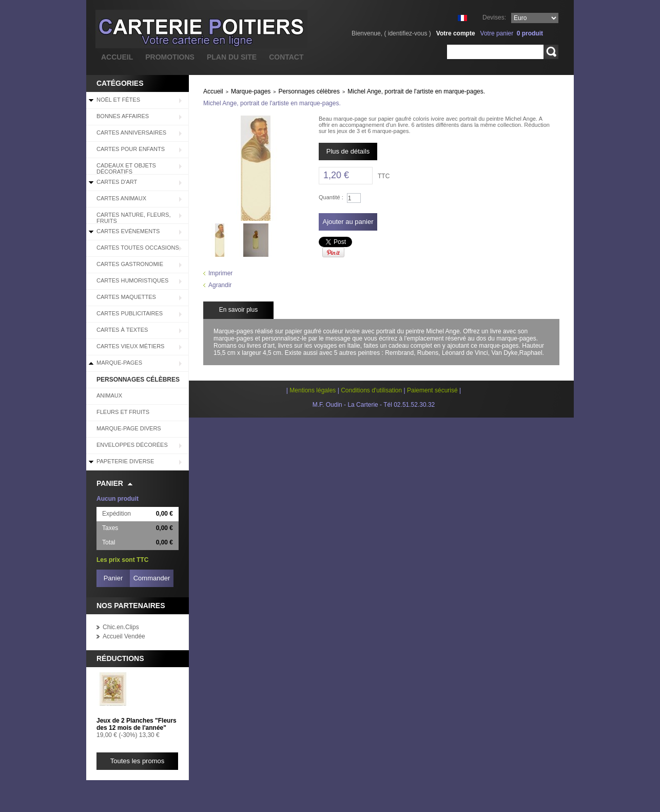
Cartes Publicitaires (130, 313)
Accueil (213, 91)
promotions (170, 57)
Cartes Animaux (121, 198)
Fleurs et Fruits (123, 412)
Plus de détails (348, 151)
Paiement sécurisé (432, 390)
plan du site (232, 57)
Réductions (120, 658)
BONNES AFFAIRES (123, 116)
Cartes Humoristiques (132, 280)
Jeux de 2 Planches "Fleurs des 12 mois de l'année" (137, 724)
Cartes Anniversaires (131, 133)
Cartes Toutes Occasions (138, 248)
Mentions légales (313, 390)
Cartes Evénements (128, 231)
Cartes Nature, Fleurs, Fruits (133, 218)
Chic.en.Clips (121, 627)
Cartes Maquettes (126, 297)
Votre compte (456, 33)
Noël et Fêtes (118, 100)
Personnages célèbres (138, 380)
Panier (110, 483)
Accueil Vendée (124, 636)
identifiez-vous (408, 33)
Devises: (494, 17)
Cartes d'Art (117, 182)
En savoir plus (238, 310)
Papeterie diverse (125, 461)
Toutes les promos (138, 761)
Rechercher (551, 52)
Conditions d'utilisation (371, 390)
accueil (117, 57)
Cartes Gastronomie (130, 264)
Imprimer (220, 273)
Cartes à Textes (122, 330)
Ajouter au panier (348, 222)
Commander (152, 578)
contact (286, 57)
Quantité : (331, 197)
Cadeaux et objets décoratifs (126, 168)
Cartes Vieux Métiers (130, 346)
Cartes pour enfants (131, 149)
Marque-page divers (129, 428)
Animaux (109, 395)
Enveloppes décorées (132, 445)
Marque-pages (119, 363)
